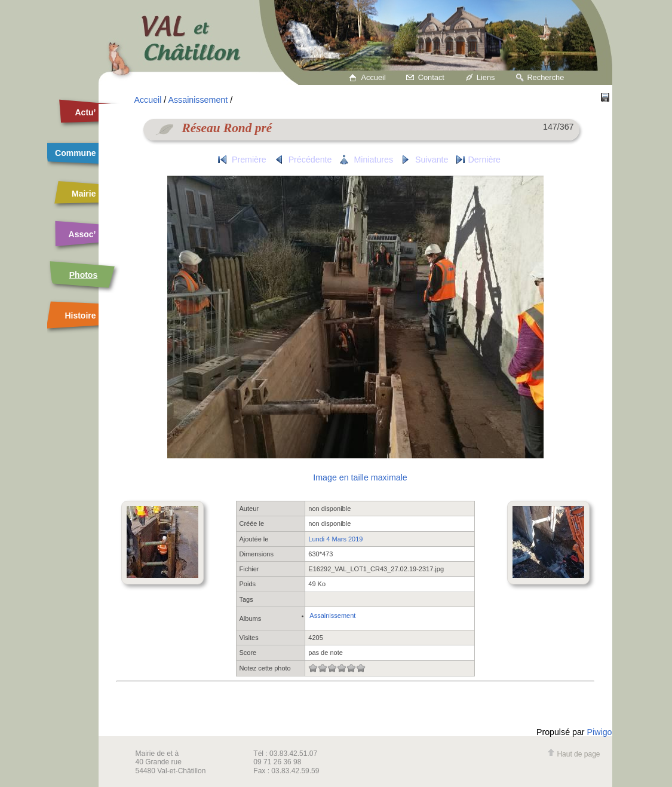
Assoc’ (82, 234)
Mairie (84, 194)
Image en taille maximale (360, 477)
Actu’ (86, 112)
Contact (431, 77)
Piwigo (600, 732)
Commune (75, 153)
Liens (486, 77)
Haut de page (573, 754)
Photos (83, 275)
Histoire (80, 316)
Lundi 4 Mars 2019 (335, 539)
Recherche (545, 77)
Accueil (374, 77)
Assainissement (198, 100)
